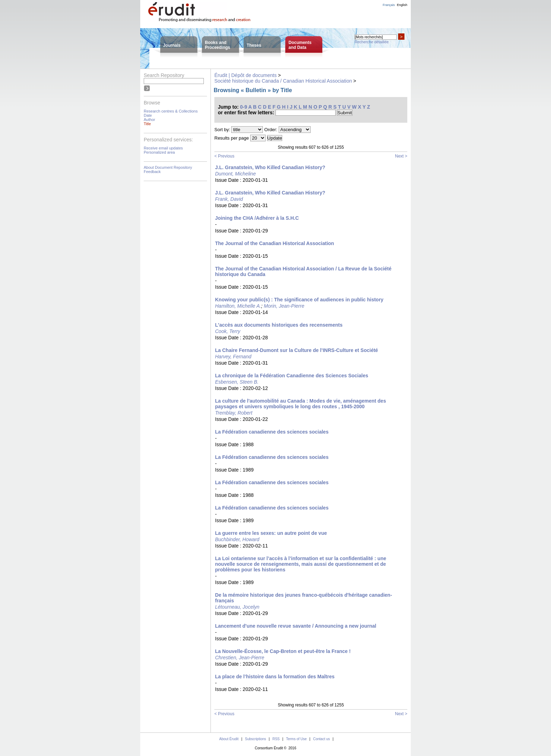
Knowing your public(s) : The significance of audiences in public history (299, 300)
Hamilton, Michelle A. (238, 306)
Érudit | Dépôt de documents (245, 75)
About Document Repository (168, 167)
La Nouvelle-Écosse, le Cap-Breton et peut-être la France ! (283, 651)
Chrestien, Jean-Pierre (240, 658)
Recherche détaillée (372, 42)
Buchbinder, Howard (237, 539)
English (402, 5)
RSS (276, 739)
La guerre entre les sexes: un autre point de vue (271, 533)
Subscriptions (255, 739)
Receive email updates (163, 148)
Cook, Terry (228, 331)
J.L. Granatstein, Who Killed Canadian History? (270, 167)
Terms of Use (296, 739)
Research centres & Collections (171, 111)
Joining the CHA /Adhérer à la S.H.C (257, 218)
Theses (254, 45)
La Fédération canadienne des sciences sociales (272, 432)
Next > (401, 156)
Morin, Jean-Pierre (284, 306)
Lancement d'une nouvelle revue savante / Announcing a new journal (296, 626)
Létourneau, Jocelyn (237, 607)
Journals (172, 45)
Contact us (322, 739)
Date (148, 115)
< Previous (224, 156)
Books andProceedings (218, 45)
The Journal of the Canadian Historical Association (275, 243)
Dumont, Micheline (235, 174)
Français (389, 5)
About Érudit (229, 739)
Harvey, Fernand (233, 357)
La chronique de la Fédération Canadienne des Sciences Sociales (292, 376)
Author (149, 120)
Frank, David (229, 199)
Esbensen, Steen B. (237, 382)
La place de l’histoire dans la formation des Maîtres (275, 677)
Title (147, 124)
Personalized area (159, 152)
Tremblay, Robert (234, 413)
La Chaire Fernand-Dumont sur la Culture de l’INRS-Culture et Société (297, 350)
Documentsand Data (300, 45)
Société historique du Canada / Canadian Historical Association (283, 81)
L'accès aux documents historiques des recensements (279, 325)
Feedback (152, 172)
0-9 (244, 107)
